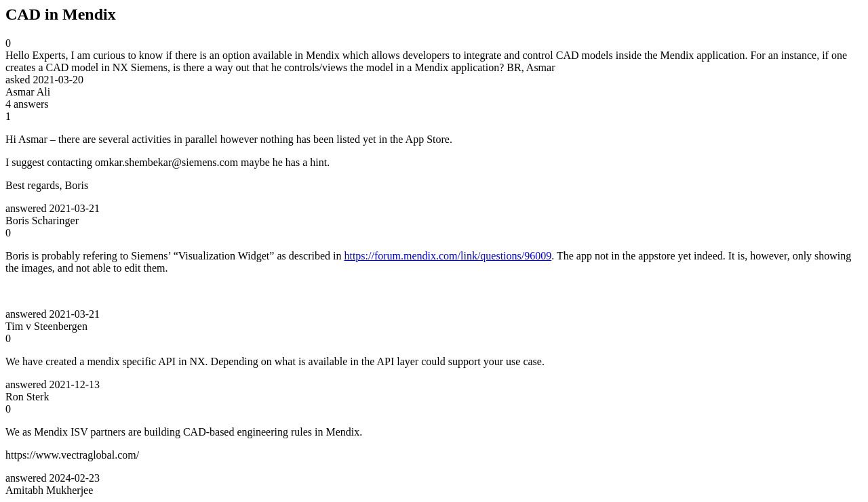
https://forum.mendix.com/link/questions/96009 (448, 256)
